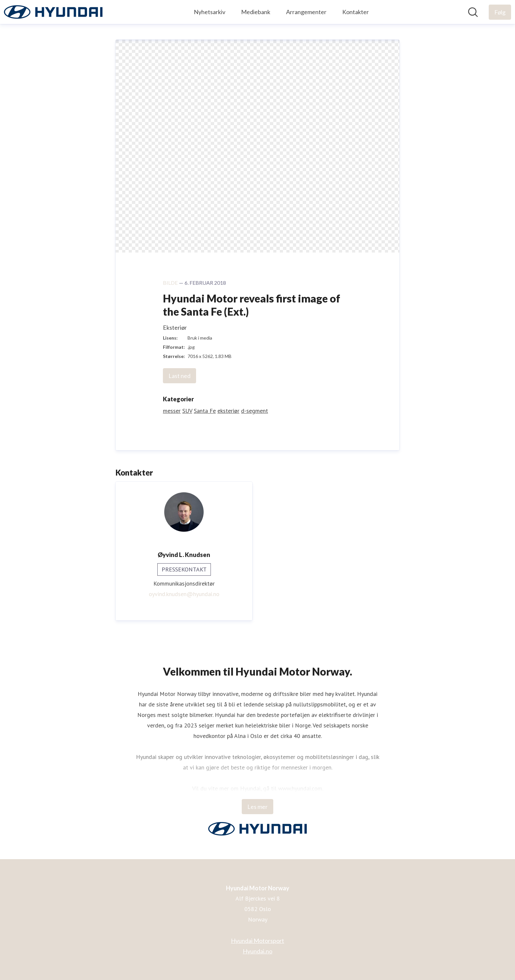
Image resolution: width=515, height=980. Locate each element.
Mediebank (256, 12)
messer (172, 411)
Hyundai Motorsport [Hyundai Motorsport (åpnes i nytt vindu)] (257, 941)
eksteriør (228, 411)
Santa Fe (205, 411)
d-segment (255, 411)
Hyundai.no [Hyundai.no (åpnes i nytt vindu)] (257, 951)
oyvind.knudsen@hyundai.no (184, 594)
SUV (187, 411)
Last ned (179, 376)
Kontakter (356, 12)
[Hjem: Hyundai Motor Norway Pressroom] (53, 12)
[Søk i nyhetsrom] (473, 12)
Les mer (257, 807)
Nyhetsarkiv (210, 12)
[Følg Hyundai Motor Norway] (500, 12)
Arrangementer (306, 12)
